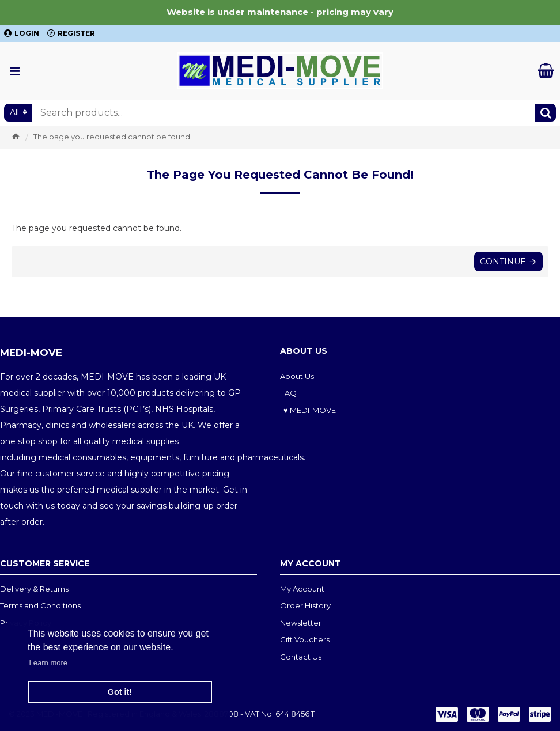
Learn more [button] (48, 663)
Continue (503, 262)
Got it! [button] (120, 692)
